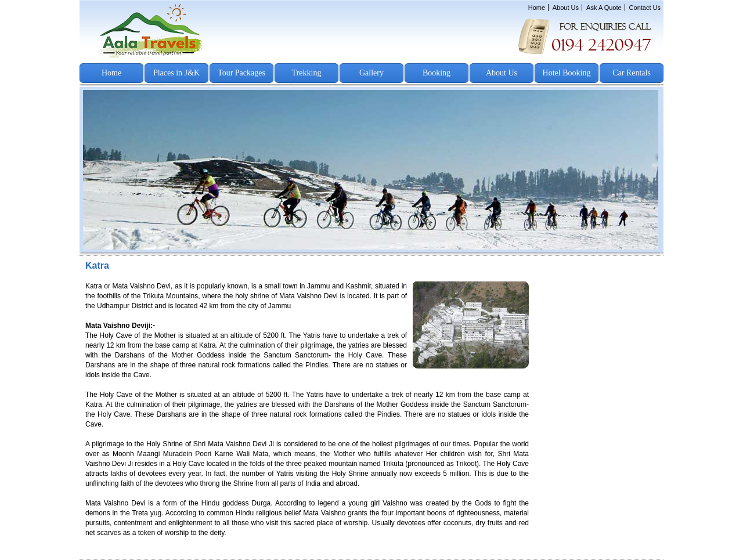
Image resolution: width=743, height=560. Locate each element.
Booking (437, 73)
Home (537, 8)
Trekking (307, 73)
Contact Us (645, 8)
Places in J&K (176, 73)
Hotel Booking (567, 73)
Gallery (371, 73)
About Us (566, 8)
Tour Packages (241, 73)
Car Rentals (632, 73)
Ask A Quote (604, 8)
